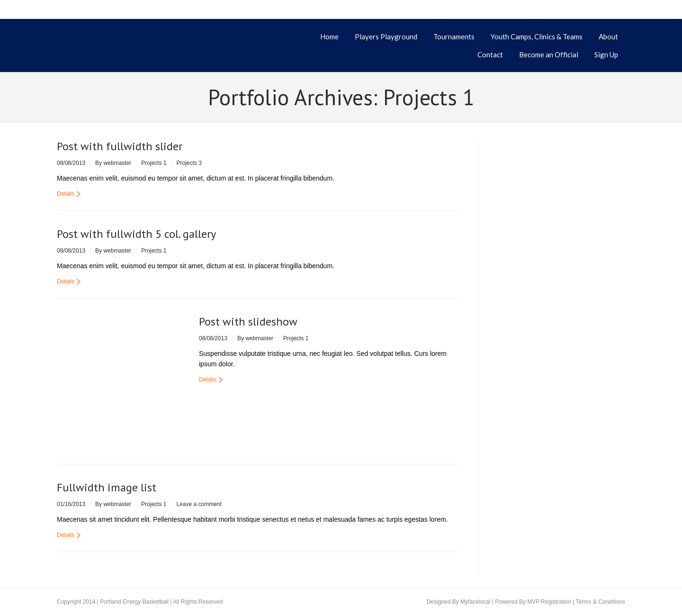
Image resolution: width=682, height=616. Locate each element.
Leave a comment (199, 504)
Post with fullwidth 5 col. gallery (136, 234)
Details (66, 194)
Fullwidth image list (107, 487)
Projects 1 (154, 163)
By (113, 163)
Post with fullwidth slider (120, 146)
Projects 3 (189, 163)
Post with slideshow (248, 322)
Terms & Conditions (601, 602)
